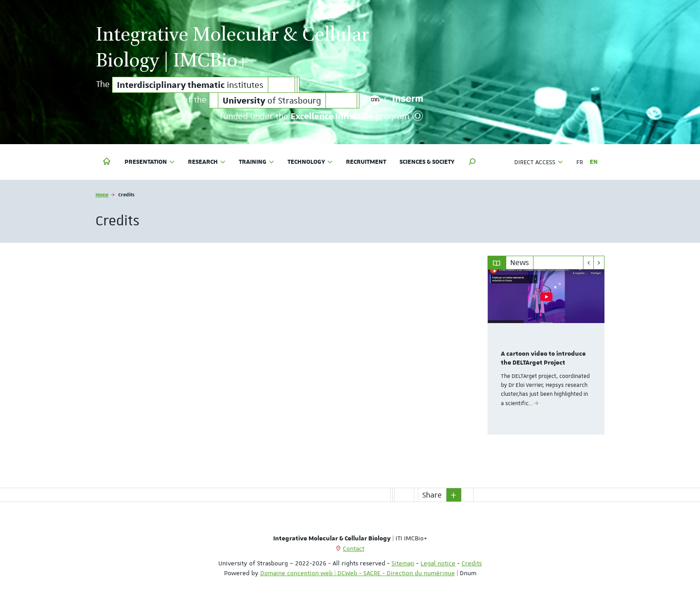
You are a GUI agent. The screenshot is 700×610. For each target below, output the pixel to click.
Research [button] (207, 162)
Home (102, 194)
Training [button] (256, 162)
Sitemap (403, 563)
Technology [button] (310, 162)
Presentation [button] (150, 162)
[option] (546, 352)
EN (594, 162)
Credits (472, 563)
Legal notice (438, 563)
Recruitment (366, 162)
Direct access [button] (539, 162)
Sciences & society (427, 162)
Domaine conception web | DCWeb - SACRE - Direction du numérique (358, 573)
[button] (472, 162)
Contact (354, 548)
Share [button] (432, 495)
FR (580, 162)
